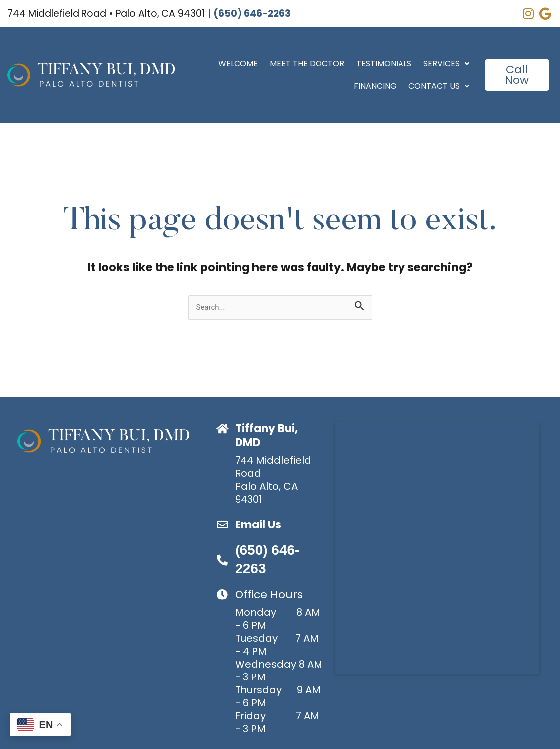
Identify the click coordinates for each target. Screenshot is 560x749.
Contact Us (439, 86)
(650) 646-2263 (252, 14)
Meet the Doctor (307, 63)
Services (446, 63)
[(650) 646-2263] (222, 560)
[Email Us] (222, 524)
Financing (375, 86)
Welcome (238, 63)
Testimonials (384, 63)
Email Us (258, 525)
